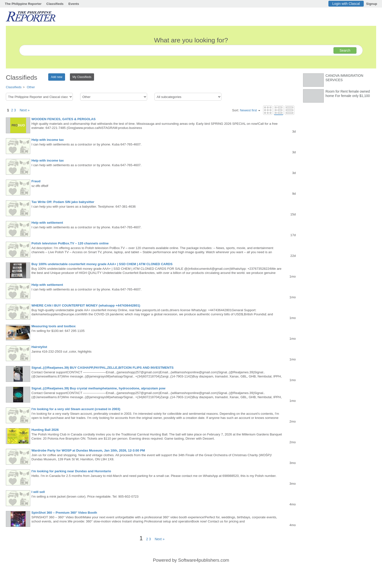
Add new (57, 77)
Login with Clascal (346, 4)
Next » (23, 110)
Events (74, 4)
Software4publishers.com (204, 560)
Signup (372, 4)
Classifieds (55, 4)
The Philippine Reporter (23, 4)
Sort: (246, 110)
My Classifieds (82, 77)
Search (345, 50)
